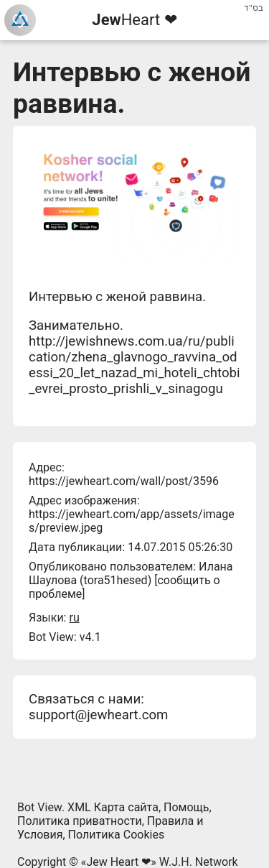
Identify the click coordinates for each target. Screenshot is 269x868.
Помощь (186, 807)
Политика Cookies (117, 835)
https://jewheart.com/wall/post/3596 (124, 481)
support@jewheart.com (98, 715)
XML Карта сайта (113, 807)
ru (74, 618)
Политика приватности (80, 821)
